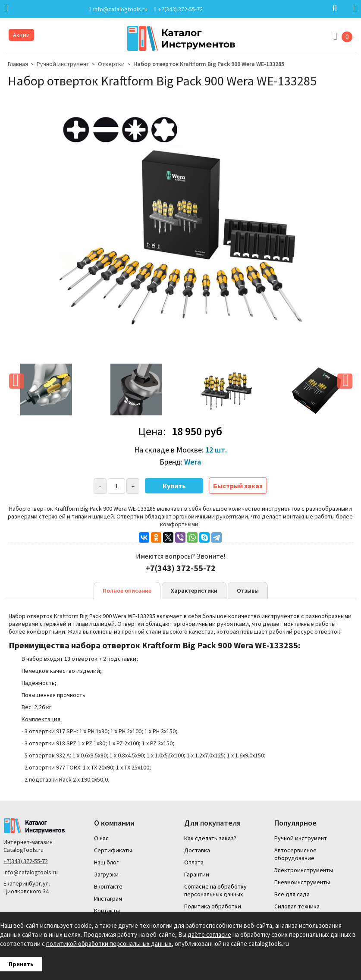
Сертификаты (113, 850)
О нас (101, 838)
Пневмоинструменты (302, 882)
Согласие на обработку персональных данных (215, 890)
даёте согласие (209, 934)
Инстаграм (108, 898)
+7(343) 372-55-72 (26, 861)
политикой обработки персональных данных (109, 944)
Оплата (194, 862)
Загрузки (106, 874)
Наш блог (106, 862)
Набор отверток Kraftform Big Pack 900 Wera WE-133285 (209, 64)
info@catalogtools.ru (31, 872)
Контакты (107, 911)
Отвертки (111, 64)
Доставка (197, 850)
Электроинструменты (304, 870)
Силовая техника (297, 906)
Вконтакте (108, 886)
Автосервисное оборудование (295, 854)
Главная (18, 64)
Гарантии (197, 874)
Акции (21, 35)
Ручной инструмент (63, 64)
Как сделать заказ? (210, 838)
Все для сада (292, 894)
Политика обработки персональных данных (213, 910)
